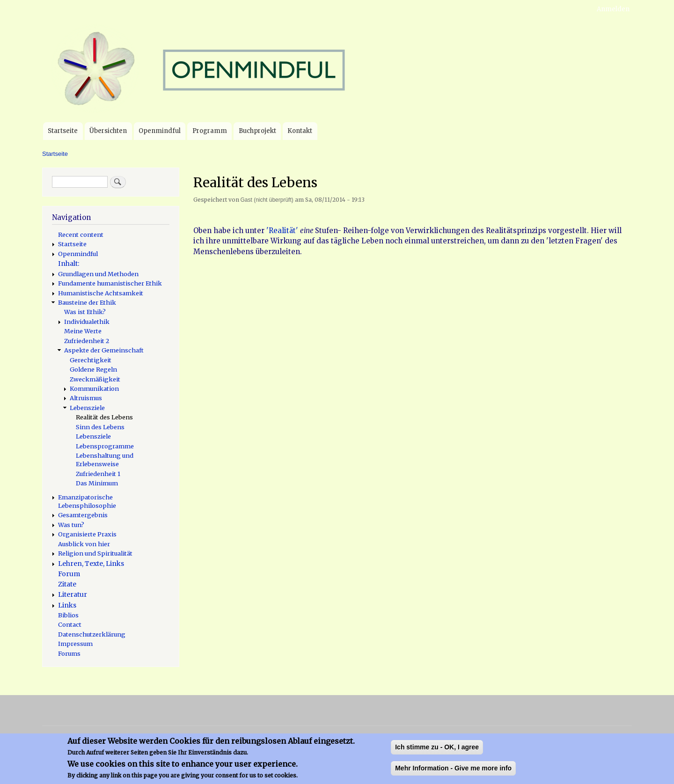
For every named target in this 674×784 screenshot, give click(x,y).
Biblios (68, 615)
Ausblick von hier (84, 544)
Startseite (63, 131)
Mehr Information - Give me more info (453, 773)
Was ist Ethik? (85, 312)
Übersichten (108, 131)
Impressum (75, 644)
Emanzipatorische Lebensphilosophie (87, 501)
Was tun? (71, 525)
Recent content (81, 234)
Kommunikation (94, 388)
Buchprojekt (257, 131)
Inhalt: (69, 264)
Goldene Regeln (93, 369)
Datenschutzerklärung (92, 634)
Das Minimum (97, 483)
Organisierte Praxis (87, 534)
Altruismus (86, 398)
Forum (69, 574)
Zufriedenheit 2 (87, 341)
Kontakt (300, 131)
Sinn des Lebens (100, 427)
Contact (70, 624)
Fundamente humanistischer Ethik (110, 283)
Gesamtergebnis (83, 515)
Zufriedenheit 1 (98, 474)
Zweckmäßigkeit (95, 379)
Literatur (73, 594)
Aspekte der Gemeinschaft (104, 350)
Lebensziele (87, 408)
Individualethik (87, 322)
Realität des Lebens (104, 417)
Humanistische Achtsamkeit (101, 293)
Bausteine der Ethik (87, 302)
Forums (69, 653)
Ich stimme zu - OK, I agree (437, 752)
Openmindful (160, 131)
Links (67, 605)
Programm (210, 131)
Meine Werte (83, 331)
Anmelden (613, 9)
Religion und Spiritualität (95, 553)
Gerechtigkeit (91, 360)
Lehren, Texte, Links (91, 564)
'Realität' (282, 231)
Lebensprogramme (105, 446)
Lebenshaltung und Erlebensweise (105, 460)
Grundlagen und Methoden (98, 274)
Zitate (67, 584)
